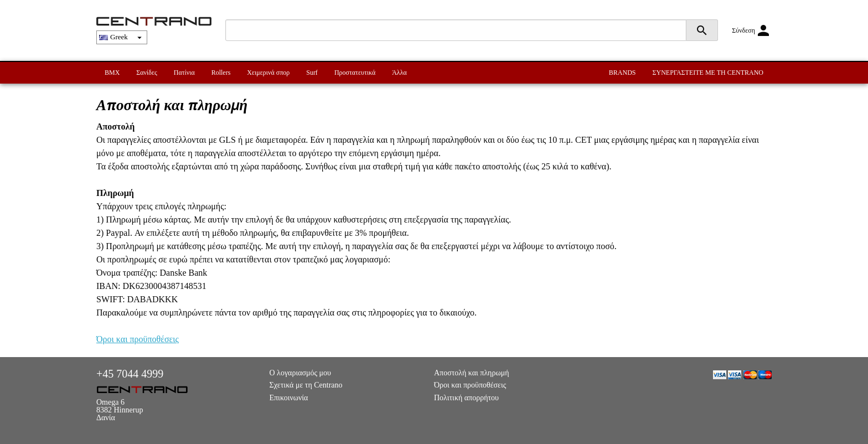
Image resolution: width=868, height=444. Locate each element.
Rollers (221, 73)
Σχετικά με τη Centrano (306, 385)
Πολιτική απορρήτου (466, 398)
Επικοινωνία (289, 398)
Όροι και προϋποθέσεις (138, 339)
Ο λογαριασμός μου (301, 373)
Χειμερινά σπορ (268, 73)
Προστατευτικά (355, 73)
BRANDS (622, 73)
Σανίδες (146, 73)
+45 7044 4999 (130, 374)
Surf (312, 73)
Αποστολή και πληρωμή (471, 373)
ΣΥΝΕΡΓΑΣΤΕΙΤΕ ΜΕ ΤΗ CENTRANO (708, 73)
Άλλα (399, 73)
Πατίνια (184, 73)
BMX (112, 73)
